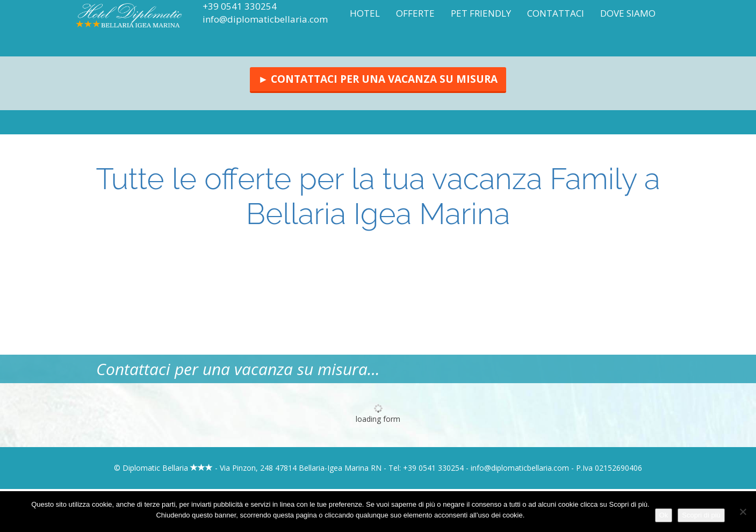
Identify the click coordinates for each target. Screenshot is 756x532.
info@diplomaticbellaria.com (265, 19)
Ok (664, 515)
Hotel (365, 13)
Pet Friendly (481, 13)
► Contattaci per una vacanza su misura (378, 79)
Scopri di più (701, 515)
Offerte (415, 13)
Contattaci (556, 13)
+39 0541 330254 (240, 6)
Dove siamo (628, 13)
